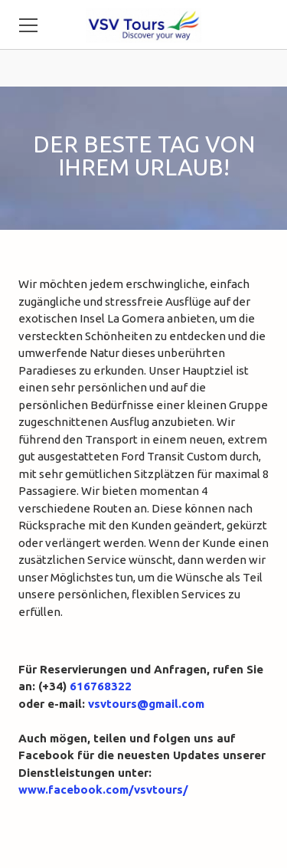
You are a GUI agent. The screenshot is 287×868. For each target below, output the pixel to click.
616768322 (101, 686)
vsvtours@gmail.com (146, 704)
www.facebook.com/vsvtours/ (103, 789)
